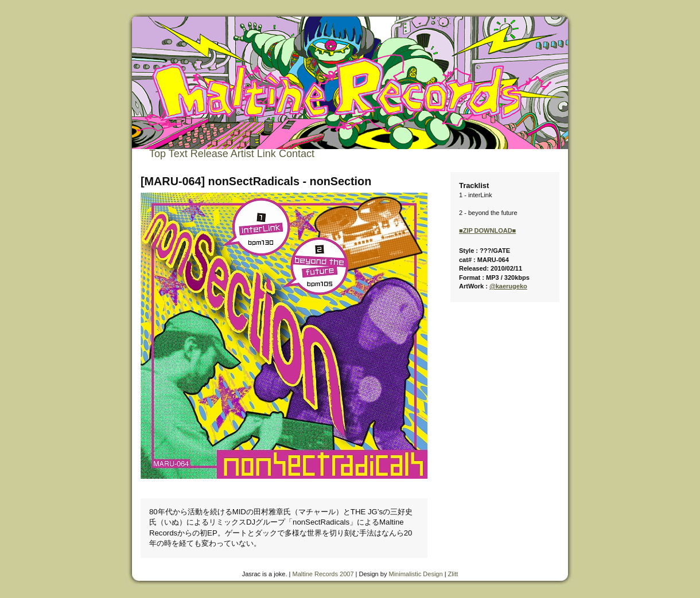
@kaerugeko (508, 286)
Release (209, 154)
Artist (242, 154)
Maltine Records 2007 (323, 574)
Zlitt (453, 574)
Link (267, 154)
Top (157, 154)
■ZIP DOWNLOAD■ (487, 230)
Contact (297, 154)
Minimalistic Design (415, 574)
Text (178, 154)
